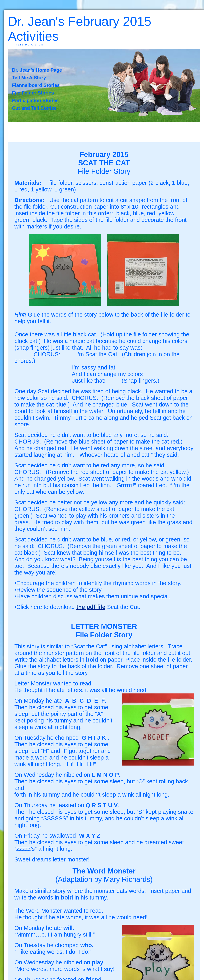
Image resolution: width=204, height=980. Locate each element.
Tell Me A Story (29, 78)
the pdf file (91, 607)
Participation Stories (35, 100)
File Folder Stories (33, 93)
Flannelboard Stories (36, 85)
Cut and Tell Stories (34, 108)
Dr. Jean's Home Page (37, 70)
